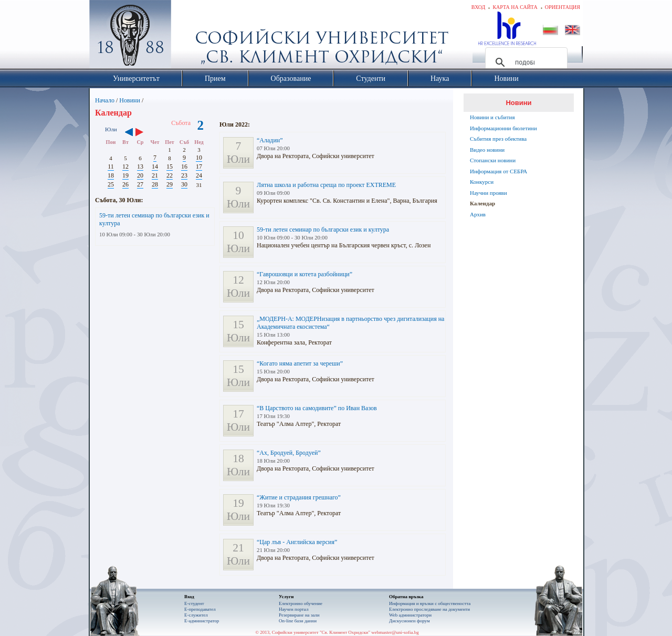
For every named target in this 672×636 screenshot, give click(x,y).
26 (125, 184)
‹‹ (129, 133)
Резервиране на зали (299, 615)
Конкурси (482, 182)
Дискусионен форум (409, 621)
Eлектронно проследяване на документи (429, 609)
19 (125, 175)
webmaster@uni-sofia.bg (395, 632)
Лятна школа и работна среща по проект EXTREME (326, 185)
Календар (482, 203)
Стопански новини (493, 160)
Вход (479, 7)
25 (111, 184)
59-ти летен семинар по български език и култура (323, 230)
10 (199, 158)
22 (170, 175)
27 (140, 184)
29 (170, 184)
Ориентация (563, 7)
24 (199, 175)
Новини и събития (492, 117)
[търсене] (525, 62)
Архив (478, 214)
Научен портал (293, 609)
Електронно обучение (301, 603)
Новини (130, 100)
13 (140, 166)
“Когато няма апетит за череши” (300, 363)
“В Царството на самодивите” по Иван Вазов (317, 408)
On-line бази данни (298, 621)
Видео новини (487, 150)
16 (184, 166)
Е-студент (194, 603)
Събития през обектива (498, 139)
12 (125, 166)
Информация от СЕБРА (498, 171)
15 (170, 166)
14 (155, 166)
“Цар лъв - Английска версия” (297, 542)
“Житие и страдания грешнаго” (299, 497)
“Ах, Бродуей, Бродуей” (289, 453)
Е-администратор (202, 621)
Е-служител (196, 615)
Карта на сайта (515, 7)
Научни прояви (489, 193)
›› (145, 133)
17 (199, 166)
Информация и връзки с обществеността (430, 603)
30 (184, 184)
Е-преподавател (200, 609)
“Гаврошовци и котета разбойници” (304, 274)
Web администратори (410, 615)
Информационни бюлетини (503, 128)
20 (140, 175)
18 (111, 175)
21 (155, 175)
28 (155, 184)
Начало (105, 100)
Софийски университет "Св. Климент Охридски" (190, 37)
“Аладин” (270, 140)
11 (111, 166)
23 (184, 175)
